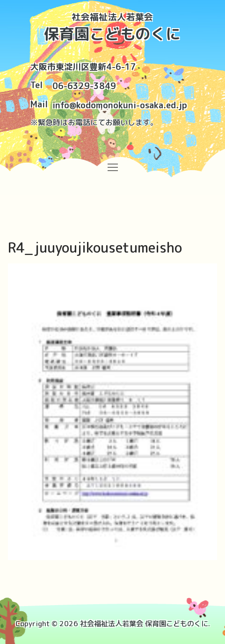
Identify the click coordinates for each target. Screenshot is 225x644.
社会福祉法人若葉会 (112, 17)
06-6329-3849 (84, 86)
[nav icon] (112, 167)
